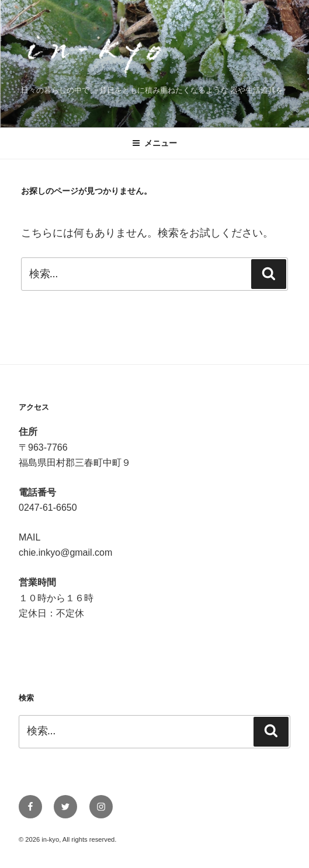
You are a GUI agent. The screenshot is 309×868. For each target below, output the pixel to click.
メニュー (154, 143)
